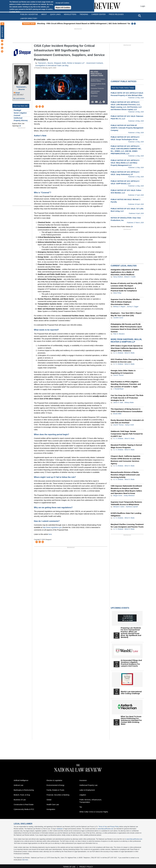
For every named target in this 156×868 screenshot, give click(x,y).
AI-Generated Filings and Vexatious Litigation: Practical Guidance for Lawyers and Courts (131, 663)
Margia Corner (118, 496)
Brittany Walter (129, 403)
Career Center (99, 14)
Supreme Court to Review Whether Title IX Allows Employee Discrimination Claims (125, 302)
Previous (132, 24)
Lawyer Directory (29, 18)
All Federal (94, 96)
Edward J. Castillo (130, 277)
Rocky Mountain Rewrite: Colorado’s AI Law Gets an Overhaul (127, 421)
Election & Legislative (54, 780)
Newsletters (70, 14)
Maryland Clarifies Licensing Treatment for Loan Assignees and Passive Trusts (127, 526)
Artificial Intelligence (21, 780)
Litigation (83, 795)
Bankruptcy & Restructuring (24, 790)
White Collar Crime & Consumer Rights (94, 812)
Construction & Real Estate (24, 804)
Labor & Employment (87, 790)
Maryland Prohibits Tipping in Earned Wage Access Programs (126, 446)
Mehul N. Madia (130, 353)
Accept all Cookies (62, 3)
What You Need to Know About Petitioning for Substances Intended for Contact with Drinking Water (131, 720)
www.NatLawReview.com (106, 829)
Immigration (51, 809)
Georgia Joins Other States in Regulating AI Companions (123, 372)
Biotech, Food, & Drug (22, 795)
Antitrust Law (19, 785)
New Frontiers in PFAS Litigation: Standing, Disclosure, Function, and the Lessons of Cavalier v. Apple (126, 384)
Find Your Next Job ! (21, 106)
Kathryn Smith (129, 425)
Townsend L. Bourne (22, 88)
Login (143, 6)
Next (135, 24)
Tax (81, 807)
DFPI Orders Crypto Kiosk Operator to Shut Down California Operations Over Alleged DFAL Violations (127, 348)
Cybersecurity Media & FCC (24, 809)
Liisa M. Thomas (118, 375)
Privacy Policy (114, 827)
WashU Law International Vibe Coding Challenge (131, 693)
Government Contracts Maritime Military (98, 80)
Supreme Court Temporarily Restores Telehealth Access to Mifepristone (126, 503)
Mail (97, 102)
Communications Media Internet (98, 85)
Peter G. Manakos (119, 334)
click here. (25, 860)
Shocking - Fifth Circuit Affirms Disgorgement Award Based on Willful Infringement (78, 23)
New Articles (2, 32)
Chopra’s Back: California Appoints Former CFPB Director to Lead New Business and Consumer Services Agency (125, 460)
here (50, 534)
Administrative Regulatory (95, 92)
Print (93, 102)
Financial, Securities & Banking (58, 795)
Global (49, 800)
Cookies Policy (15, 12)
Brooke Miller (117, 414)
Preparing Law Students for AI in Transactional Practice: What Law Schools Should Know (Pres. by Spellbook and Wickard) (131, 633)
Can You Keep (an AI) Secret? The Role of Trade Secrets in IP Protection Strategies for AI (127, 398)
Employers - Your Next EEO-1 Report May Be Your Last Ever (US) (126, 314)
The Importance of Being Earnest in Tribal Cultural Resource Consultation (127, 410)
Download (101, 102)
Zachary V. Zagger (133, 307)
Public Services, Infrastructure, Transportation (91, 801)
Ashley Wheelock (129, 496)
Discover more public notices (121, 227)
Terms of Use (103, 827)
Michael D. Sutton (119, 507)
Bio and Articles (19, 99)
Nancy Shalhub (118, 277)
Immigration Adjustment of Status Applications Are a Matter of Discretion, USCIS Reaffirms (125, 272)
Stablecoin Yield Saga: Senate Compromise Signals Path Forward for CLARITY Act (127, 434)
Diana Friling (117, 293)
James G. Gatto (118, 403)
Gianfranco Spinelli (132, 507)
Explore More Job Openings (18, 125)
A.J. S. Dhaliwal (118, 353)
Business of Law (20, 800)
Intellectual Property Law (88, 785)
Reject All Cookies (63, 8)
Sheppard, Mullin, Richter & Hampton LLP (69, 63)
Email (18, 93)
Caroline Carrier (118, 318)
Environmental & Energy (56, 785)
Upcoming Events (120, 608)
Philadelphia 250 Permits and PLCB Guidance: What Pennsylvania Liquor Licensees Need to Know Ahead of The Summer (127, 328)
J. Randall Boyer (118, 389)
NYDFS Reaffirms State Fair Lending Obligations (126, 514)
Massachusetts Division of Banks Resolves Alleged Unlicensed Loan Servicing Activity (125, 475)
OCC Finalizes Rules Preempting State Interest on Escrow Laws (127, 361)
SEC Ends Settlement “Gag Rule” (129, 23)
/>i (104, 102)
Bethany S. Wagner (119, 307)
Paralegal (17, 110)
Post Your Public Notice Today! (123, 88)
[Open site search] (140, 16)
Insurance (83, 780)
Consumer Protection (97, 88)
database (60, 829)
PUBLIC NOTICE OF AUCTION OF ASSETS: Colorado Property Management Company (127, 128)
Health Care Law (53, 804)
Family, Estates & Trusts (55, 790)
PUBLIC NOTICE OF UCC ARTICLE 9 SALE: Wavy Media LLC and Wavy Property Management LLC (125, 163)
